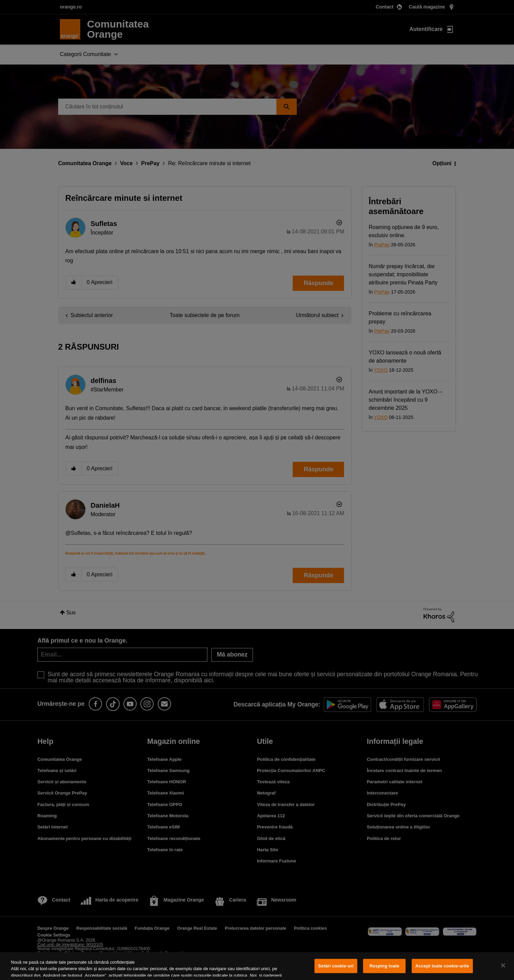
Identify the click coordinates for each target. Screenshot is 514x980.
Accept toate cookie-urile (442, 966)
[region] (257, 966)
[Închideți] (503, 965)
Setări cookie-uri (336, 966)
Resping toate (384, 966)
